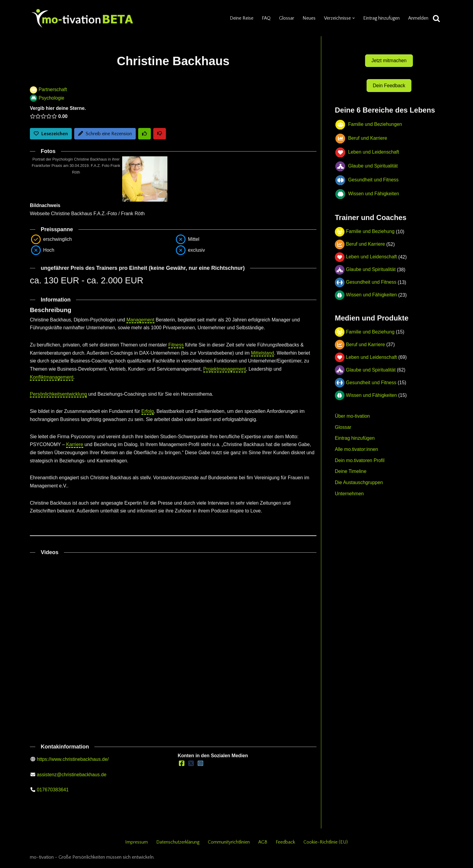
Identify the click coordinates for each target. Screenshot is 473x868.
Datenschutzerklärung (178, 845)
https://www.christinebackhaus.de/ (73, 762)
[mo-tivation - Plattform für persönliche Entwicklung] (83, 18)
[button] (353, 18)
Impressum (136, 845)
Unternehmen (349, 490)
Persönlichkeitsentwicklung (59, 396)
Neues (308, 18)
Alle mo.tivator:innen (357, 446)
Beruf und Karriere (366, 240)
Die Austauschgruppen (359, 479)
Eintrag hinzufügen (381, 18)
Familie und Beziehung (371, 227)
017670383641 (53, 792)
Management (142, 320)
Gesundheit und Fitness (371, 278)
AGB (263, 845)
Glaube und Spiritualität (371, 265)
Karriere (75, 446)
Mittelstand (265, 354)
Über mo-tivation (352, 412)
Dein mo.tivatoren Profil (360, 457)
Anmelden (418, 18)
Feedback (286, 845)
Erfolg (149, 412)
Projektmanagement (227, 370)
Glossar (286, 18)
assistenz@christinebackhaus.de (72, 777)
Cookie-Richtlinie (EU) (326, 845)
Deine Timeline (351, 468)
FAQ (265, 18)
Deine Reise (240, 18)
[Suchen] (436, 18)
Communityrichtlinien (229, 845)
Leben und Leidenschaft (372, 253)
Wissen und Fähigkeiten (372, 291)
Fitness (178, 346)
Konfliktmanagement (52, 378)
